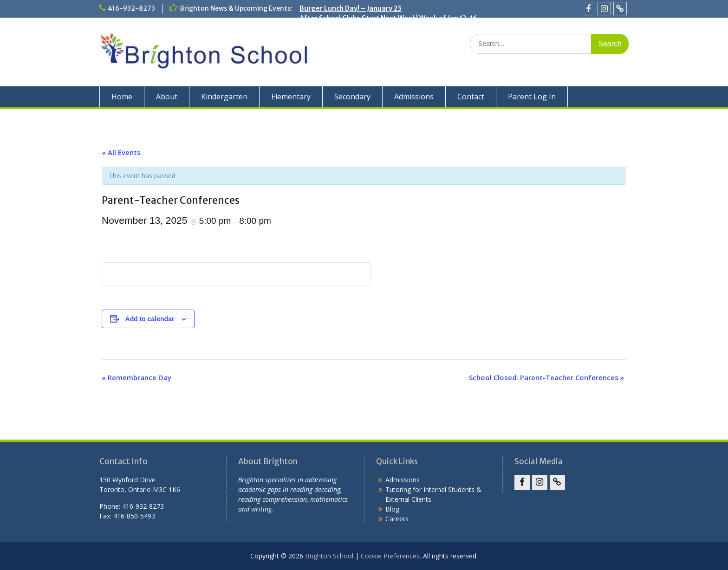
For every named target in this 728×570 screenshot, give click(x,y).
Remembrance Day (136, 377)
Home (122, 97)
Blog (392, 509)
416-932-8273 (131, 8)
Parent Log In (532, 97)
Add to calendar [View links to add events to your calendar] (150, 319)
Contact (471, 97)
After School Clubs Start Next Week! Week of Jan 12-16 (388, 18)
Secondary (352, 97)
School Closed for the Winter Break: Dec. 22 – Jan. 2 (382, 28)
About (167, 97)
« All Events (121, 152)
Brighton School (329, 556)
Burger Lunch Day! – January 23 (351, 8)
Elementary (291, 97)
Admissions (414, 97)
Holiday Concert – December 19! (351, 38)
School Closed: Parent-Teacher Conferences (546, 377)
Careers (397, 519)
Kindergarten (224, 97)
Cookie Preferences (390, 556)
